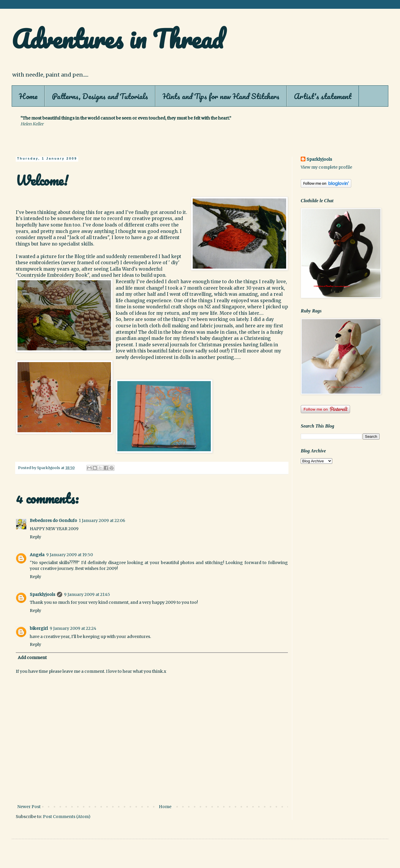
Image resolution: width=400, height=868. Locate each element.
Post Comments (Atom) (67, 817)
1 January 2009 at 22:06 (102, 521)
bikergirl (39, 628)
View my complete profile (326, 167)
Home (28, 96)
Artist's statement (323, 96)
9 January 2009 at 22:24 (73, 628)
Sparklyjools (42, 594)
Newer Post (29, 807)
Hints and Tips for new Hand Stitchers (221, 96)
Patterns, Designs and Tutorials (100, 96)
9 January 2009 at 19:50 (69, 555)
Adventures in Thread (118, 39)
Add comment (32, 658)
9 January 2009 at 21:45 (87, 594)
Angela (37, 555)
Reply (35, 537)
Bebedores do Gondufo (53, 521)
